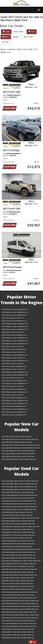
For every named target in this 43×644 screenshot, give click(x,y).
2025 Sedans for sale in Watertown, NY (15, 329)
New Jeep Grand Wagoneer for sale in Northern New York (21, 448)
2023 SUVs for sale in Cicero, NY (13, 346)
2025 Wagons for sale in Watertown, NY (15, 327)
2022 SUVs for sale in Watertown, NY (14, 366)
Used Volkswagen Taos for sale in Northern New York (19, 487)
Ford (32, 32)
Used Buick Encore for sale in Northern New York (18, 638)
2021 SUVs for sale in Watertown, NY (14, 381)
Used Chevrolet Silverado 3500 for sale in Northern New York (20, 615)
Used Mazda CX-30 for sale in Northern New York (18, 532)
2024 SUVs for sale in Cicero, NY (13, 332)
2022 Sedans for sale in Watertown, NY (15, 375)
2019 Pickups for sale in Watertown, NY (15, 401)
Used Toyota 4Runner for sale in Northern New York (19, 501)
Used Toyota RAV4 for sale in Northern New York (18, 492)
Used (6, 32)
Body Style (19, 32)
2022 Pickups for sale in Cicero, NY (13, 369)
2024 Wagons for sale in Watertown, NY (15, 344)
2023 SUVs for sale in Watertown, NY (14, 349)
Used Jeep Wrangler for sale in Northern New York (18, 558)
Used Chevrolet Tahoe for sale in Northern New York (19, 612)
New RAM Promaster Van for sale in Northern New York (20, 439)
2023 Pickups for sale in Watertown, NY (15, 355)
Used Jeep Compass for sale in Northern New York (19, 552)
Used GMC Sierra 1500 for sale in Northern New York (19, 569)
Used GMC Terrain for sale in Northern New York (18, 572)
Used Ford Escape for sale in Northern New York (18, 586)
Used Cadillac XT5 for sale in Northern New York (18, 629)
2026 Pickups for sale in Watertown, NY (15, 309)
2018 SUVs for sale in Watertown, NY (14, 406)
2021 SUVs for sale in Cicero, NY (13, 378)
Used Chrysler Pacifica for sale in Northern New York (19, 598)
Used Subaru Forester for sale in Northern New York (19, 509)
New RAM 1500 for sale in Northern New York (17, 436)
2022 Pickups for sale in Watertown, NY (15, 372)
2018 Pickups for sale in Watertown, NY (15, 409)
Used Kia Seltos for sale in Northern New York (17, 546)
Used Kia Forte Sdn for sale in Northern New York (18, 544)
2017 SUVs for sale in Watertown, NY (14, 412)
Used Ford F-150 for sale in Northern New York (17, 584)
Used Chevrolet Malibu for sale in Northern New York (19, 623)
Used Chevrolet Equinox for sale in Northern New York (20, 603)
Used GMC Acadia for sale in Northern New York (18, 578)
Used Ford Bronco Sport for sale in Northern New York (20, 592)
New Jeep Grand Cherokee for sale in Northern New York (21, 445)
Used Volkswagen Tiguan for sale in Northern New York (20, 481)
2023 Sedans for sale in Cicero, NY (13, 358)
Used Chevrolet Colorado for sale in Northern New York (20, 609)
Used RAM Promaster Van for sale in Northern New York (20, 518)
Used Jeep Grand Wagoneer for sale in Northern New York (21, 561)
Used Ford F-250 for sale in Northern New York (17, 589)
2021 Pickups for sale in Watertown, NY (15, 383)
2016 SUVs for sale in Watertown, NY (14, 415)
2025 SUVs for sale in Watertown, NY (14, 321)
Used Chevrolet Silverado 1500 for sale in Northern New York (20, 601)
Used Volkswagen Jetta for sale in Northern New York (19, 489)
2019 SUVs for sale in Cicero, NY (13, 395)
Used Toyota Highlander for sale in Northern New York (20, 495)
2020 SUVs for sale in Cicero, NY (13, 386)
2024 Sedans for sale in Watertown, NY (15, 341)
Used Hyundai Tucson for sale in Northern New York (19, 564)
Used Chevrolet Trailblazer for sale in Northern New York (20, 606)
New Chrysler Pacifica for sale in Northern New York (19, 459)
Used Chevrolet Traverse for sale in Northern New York (20, 618)
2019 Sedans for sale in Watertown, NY (15, 403)
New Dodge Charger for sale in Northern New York (18, 454)
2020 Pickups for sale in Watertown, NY (15, 392)
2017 (6, 37)
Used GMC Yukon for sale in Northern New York (18, 581)
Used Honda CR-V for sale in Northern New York (18, 566)
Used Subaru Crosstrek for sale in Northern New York (19, 507)
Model (16, 37)
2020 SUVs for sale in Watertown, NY (14, 389)
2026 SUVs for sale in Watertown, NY (14, 315)
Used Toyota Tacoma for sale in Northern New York (19, 504)
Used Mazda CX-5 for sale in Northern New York (18, 529)
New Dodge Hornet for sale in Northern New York (18, 456)
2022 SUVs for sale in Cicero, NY (13, 364)
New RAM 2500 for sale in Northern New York (17, 442)
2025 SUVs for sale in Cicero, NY (13, 318)
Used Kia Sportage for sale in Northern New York (18, 541)
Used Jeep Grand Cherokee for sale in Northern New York (21, 549)
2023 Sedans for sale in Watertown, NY (15, 361)
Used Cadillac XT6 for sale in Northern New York (18, 635)
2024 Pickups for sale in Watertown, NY (15, 338)
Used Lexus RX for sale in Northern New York (17, 538)
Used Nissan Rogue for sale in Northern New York (18, 521)
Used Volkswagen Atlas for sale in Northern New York (19, 484)
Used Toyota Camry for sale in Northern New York (18, 498)
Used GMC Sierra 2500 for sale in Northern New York (19, 575)
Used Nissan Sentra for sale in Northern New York (18, 524)
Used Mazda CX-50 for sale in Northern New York (18, 535)
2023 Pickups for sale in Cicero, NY (13, 352)
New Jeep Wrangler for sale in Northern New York (18, 451)
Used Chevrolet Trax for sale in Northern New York (18, 621)
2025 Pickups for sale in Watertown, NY (15, 324)
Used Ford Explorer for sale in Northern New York (18, 595)
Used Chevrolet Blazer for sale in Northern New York (19, 626)
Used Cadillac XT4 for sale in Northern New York (18, 632)
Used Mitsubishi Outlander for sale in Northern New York (20, 527)
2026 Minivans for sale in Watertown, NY (15, 312)
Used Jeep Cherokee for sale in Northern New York (19, 555)
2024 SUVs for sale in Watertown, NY (14, 335)
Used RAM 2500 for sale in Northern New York (17, 515)
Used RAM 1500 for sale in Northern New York (17, 512)
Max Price (29, 37)
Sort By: (6, 42)
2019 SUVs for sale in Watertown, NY (14, 398)
